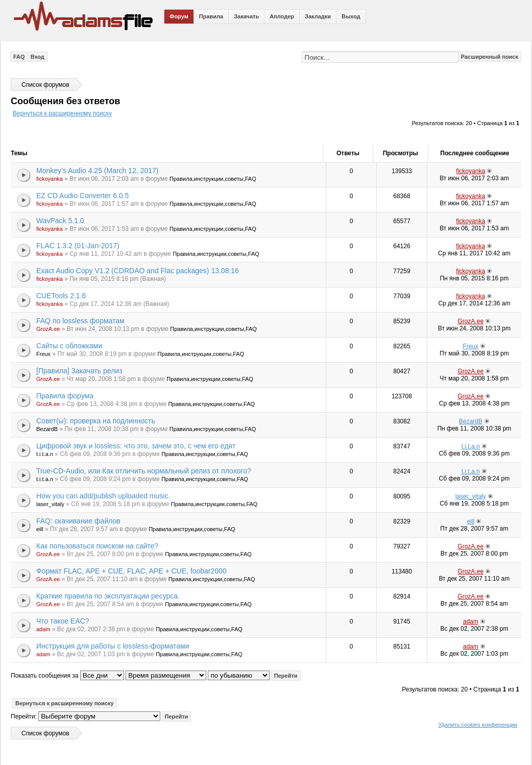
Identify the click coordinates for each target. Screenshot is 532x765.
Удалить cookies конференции (478, 725)
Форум (179, 16)
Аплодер (282, 16)
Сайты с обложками (69, 346)
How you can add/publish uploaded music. (103, 496)
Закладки (318, 16)
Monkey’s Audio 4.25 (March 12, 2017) (97, 171)
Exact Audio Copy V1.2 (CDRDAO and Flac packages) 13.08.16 (138, 271)
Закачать (246, 16)
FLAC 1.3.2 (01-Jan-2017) (78, 246)
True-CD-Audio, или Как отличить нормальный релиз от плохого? (144, 471)
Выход (351, 16)
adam (43, 629)
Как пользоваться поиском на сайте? (97, 546)
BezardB (47, 429)
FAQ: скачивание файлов (78, 521)
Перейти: (24, 716)
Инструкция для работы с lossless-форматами (113, 646)
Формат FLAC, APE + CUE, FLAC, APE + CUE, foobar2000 (131, 571)
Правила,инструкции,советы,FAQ (213, 179)
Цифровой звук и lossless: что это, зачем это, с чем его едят (136, 446)
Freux (43, 354)
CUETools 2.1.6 (61, 296)
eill (40, 529)
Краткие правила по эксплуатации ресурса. (108, 596)
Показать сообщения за (67, 676)
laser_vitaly (50, 504)
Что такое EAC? (63, 621)
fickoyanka (50, 179)
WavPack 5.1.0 (60, 221)
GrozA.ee (48, 329)
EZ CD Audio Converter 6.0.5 (82, 196)
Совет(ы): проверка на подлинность (96, 421)
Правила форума (65, 396)
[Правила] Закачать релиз (79, 371)
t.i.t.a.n (45, 454)
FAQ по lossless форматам (80, 321)
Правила (211, 16)
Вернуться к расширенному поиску (62, 113)
